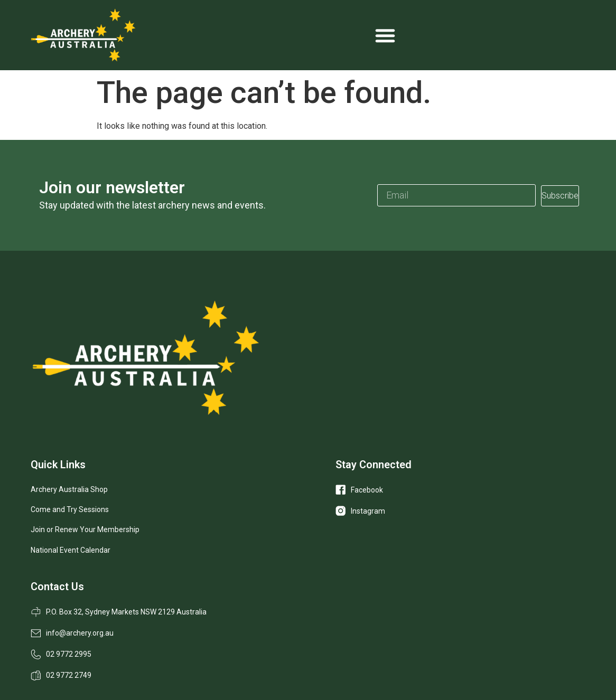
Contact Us (57, 587)
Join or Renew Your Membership (85, 529)
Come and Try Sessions (70, 509)
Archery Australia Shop (69, 489)
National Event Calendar (71, 550)
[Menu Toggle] (385, 35)
